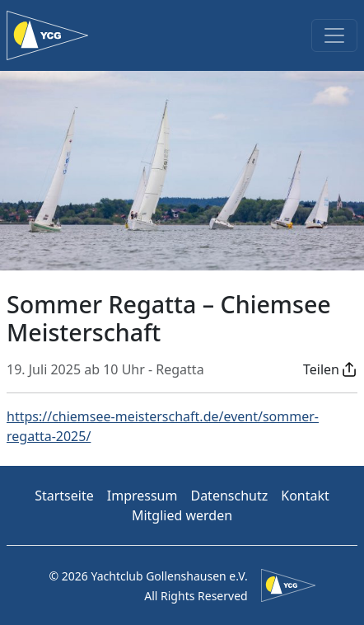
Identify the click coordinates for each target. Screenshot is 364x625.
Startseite (64, 496)
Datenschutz (229, 496)
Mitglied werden (182, 515)
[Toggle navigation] (334, 35)
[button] (330, 369)
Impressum (142, 496)
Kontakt (305, 496)
